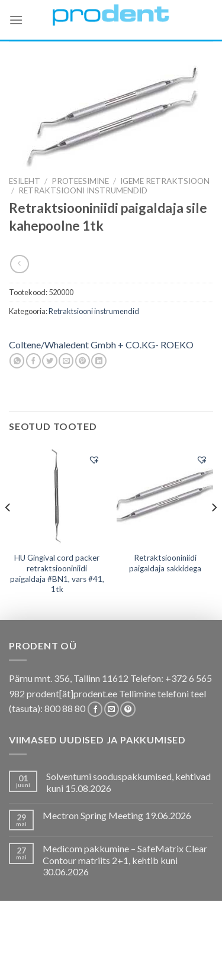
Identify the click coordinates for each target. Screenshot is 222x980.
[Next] (214, 531)
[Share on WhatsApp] (17, 361)
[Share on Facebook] (33, 361)
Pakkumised (94, 942)
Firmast (59, 960)
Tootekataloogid (118, 951)
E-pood (48, 942)
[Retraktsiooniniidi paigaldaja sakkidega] (165, 496)
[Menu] (16, 20)
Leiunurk (163, 960)
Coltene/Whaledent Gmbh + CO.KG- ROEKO (101, 345)
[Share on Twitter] (49, 361)
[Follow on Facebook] (95, 709)
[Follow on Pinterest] (128, 709)
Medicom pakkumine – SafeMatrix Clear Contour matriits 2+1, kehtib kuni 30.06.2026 (125, 860)
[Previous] (8, 531)
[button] (94, 460)
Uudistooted (110, 960)
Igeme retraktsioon (165, 181)
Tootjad (179, 951)
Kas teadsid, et (156, 942)
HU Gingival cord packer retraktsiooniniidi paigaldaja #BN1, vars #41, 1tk (57, 573)
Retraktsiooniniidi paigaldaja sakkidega (165, 563)
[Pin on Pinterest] (83, 361)
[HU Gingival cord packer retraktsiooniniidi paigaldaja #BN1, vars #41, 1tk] (57, 496)
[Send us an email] (112, 709)
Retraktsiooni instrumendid (83, 190)
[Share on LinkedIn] (99, 361)
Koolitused (49, 951)
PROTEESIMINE (80, 181)
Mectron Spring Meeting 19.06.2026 (117, 815)
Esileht (25, 181)
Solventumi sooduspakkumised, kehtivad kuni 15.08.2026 (128, 782)
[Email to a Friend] (66, 361)
